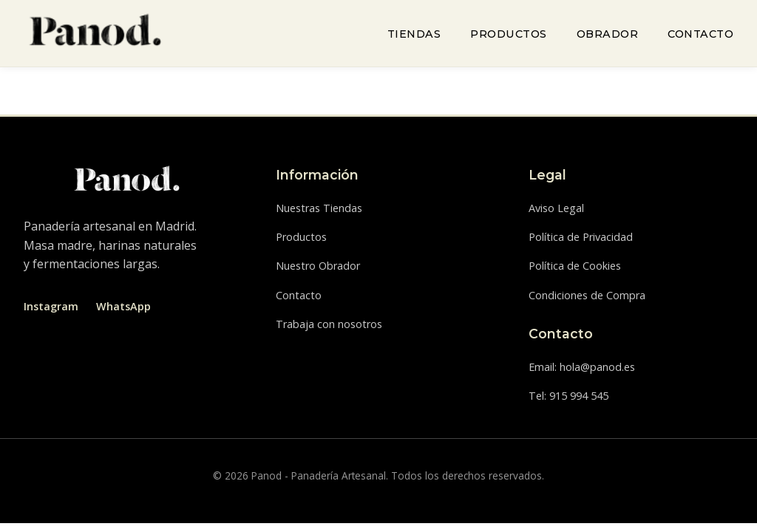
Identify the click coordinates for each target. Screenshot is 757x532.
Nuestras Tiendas (319, 208)
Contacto (700, 34)
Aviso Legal (556, 208)
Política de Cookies (575, 266)
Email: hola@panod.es (582, 367)
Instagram (51, 306)
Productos (509, 34)
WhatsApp (123, 306)
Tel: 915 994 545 (568, 396)
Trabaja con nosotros (329, 324)
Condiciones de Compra (587, 295)
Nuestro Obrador (318, 266)
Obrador (608, 34)
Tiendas (414, 34)
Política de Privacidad (581, 237)
